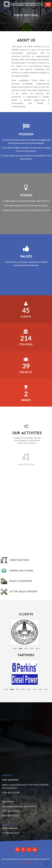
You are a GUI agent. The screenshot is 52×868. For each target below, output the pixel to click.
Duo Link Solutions (26, 862)
